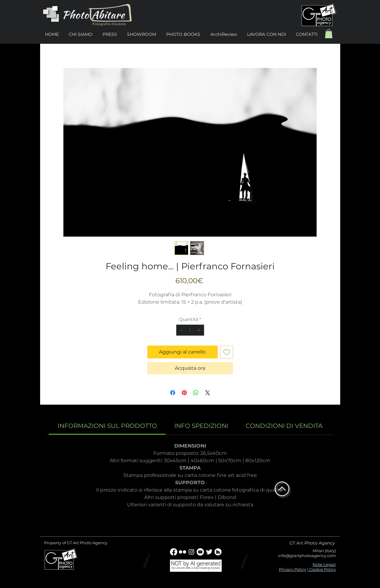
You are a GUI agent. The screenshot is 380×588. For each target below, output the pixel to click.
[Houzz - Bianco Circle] (218, 552)
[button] (329, 34)
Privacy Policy (293, 569)
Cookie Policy (322, 569)
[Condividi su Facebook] (173, 393)
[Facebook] (174, 552)
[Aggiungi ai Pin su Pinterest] (184, 393)
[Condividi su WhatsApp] (196, 393)
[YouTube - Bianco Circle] (200, 552)
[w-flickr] (182, 552)
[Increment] (199, 330)
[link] (107, 426)
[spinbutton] (190, 330)
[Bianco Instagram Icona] (191, 552)
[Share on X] (208, 393)
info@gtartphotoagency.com (307, 556)
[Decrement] (181, 330)
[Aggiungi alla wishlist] (227, 352)
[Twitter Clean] (209, 552)
